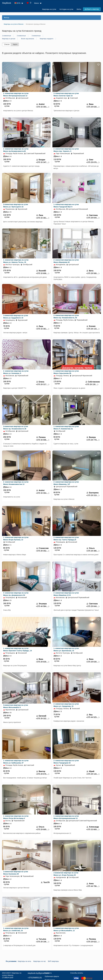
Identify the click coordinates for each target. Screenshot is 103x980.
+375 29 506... (93, 273)
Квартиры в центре (9, 39)
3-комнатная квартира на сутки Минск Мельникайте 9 (16, 706)
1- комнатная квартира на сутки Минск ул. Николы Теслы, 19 (16, 261)
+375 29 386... (93, 551)
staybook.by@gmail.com (38, 973)
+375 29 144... (93, 774)
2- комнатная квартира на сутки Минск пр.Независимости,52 (16, 150)
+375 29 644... (93, 218)
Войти (79, 9)
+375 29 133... (93, 329)
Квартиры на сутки (49, 9)
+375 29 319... (93, 495)
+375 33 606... (43, 273)
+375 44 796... (93, 886)
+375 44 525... (93, 717)
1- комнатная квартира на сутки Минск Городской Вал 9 (66, 206)
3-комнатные (36, 36)
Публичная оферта (52, 976)
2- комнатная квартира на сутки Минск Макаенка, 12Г (66, 483)
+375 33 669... (93, 829)
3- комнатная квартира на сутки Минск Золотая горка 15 (66, 95)
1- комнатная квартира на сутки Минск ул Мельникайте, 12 (66, 929)
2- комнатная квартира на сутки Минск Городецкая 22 (66, 762)
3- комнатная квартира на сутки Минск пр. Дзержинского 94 (16, 594)
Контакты (48, 973)
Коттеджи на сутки (66, 9)
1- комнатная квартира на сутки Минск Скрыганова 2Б (66, 372)
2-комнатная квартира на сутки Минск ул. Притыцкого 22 (16, 206)
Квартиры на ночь (24, 961)
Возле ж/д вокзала (27, 39)
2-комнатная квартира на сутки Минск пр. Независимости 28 (16, 428)
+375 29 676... (93, 162)
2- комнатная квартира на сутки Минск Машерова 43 (66, 261)
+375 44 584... (43, 606)
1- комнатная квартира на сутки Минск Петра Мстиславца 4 (16, 817)
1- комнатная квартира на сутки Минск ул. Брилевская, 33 (66, 649)
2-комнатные (21, 36)
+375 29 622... (93, 942)
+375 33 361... (43, 218)
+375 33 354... (43, 107)
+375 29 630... (93, 107)
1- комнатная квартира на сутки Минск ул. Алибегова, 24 (16, 929)
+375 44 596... (43, 440)
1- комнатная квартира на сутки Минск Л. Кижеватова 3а (66, 428)
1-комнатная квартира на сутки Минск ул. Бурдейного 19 (16, 317)
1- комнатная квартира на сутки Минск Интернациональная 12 (66, 817)
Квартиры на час (40, 961)
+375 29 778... (93, 440)
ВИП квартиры (53, 961)
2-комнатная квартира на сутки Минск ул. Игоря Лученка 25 (66, 874)
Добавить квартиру (92, 9)
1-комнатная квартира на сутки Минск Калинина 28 (16, 873)
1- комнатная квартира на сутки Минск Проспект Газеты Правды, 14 (18, 649)
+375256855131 (35, 978)
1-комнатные (7, 36)
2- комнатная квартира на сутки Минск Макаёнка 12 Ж (66, 594)
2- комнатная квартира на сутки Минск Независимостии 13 (16, 483)
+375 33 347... (43, 162)
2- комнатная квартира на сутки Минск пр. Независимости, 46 (66, 317)
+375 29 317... (43, 384)
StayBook (7, 3)
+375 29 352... (43, 551)
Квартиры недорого (47, 39)
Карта (15, 44)
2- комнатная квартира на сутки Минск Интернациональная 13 (16, 95)
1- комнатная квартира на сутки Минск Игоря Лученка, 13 (16, 539)
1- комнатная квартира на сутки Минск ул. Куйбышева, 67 (16, 762)
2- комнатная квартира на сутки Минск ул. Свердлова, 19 (66, 705)
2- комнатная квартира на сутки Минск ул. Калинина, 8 (16, 372)
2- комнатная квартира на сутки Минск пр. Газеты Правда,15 (66, 539)
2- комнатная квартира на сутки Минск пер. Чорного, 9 (66, 150)
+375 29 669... (43, 829)
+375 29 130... (92, 384)
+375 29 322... (43, 719)
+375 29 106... (43, 942)
